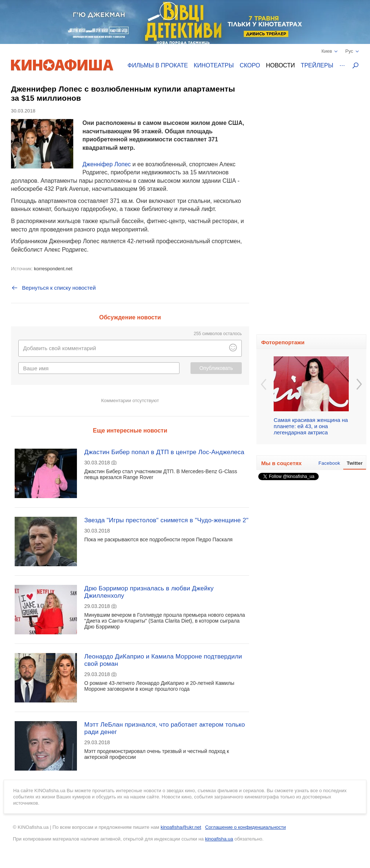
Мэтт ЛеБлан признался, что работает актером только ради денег (165, 728)
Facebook (329, 463)
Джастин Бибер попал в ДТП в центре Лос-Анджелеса (164, 452)
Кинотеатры (214, 65)
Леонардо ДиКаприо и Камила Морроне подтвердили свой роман (163, 660)
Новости (280, 65)
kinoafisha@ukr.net (181, 827)
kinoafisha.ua (219, 839)
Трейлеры (317, 65)
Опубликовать (216, 368)
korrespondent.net (53, 269)
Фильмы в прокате (158, 65)
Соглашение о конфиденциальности (245, 827)
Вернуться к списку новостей (53, 288)
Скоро (250, 65)
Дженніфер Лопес (107, 164)
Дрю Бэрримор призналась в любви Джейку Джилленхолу (149, 592)
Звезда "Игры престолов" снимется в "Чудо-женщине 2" (166, 520)
